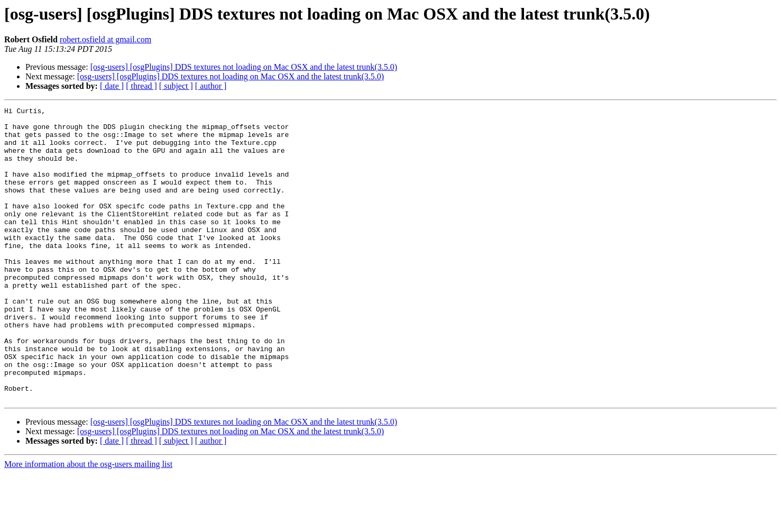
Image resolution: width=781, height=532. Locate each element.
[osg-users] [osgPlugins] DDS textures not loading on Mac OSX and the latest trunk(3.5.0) (244, 67)
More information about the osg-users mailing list (88, 523)
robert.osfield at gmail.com (105, 39)
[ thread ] (141, 86)
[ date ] (112, 86)
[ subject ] (176, 86)
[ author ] (211, 86)
